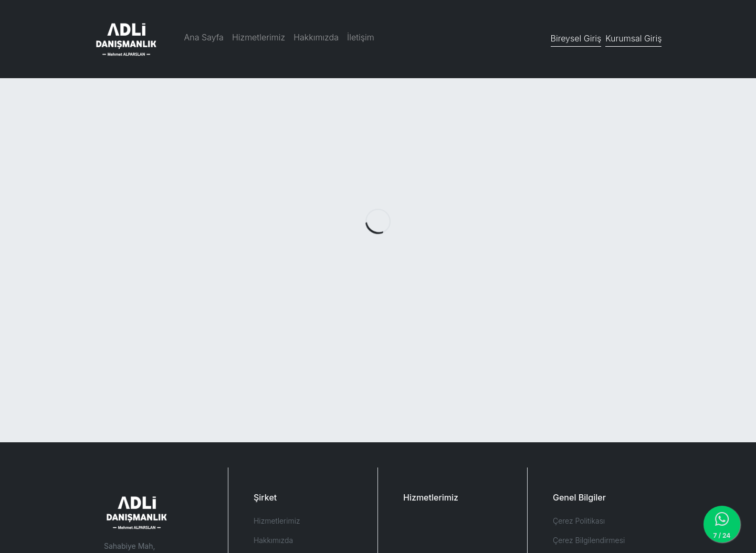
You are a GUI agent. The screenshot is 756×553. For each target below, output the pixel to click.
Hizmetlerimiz (259, 37)
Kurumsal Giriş (633, 38)
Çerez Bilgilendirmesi (589, 540)
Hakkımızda (316, 37)
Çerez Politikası (579, 521)
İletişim (361, 37)
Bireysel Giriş (576, 38)
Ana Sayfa (204, 37)
